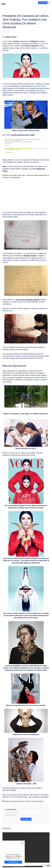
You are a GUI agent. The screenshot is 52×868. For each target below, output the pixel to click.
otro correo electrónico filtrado (28, 300)
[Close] (22, 843)
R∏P (3, 4)
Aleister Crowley (30, 256)
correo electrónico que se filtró (23, 135)
